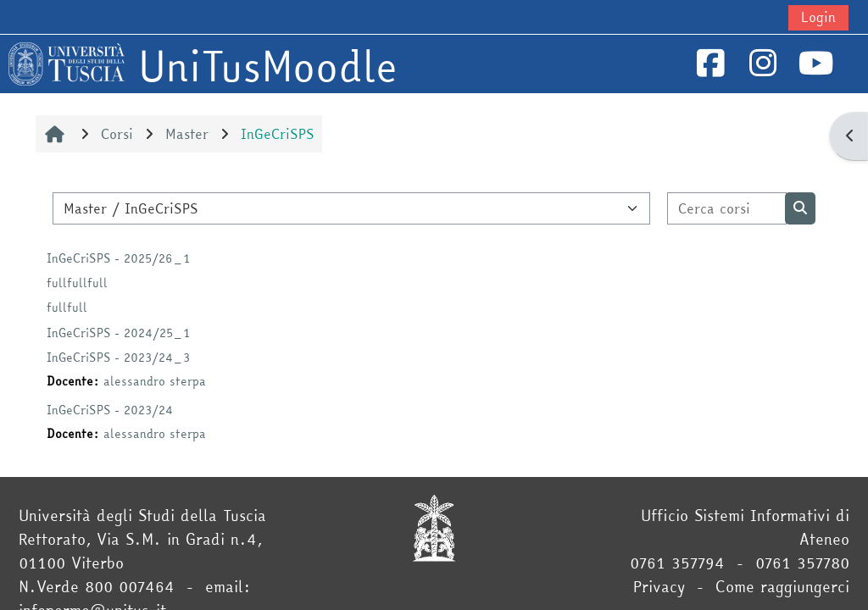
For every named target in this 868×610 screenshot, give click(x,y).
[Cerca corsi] (727, 208)
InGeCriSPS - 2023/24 (110, 410)
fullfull (67, 308)
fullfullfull (77, 283)
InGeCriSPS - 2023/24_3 (118, 358)
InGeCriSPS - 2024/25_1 (118, 333)
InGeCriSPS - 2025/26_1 (118, 258)
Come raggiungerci (782, 587)
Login (818, 17)
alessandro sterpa (155, 381)
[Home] (67, 62)
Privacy (659, 587)
